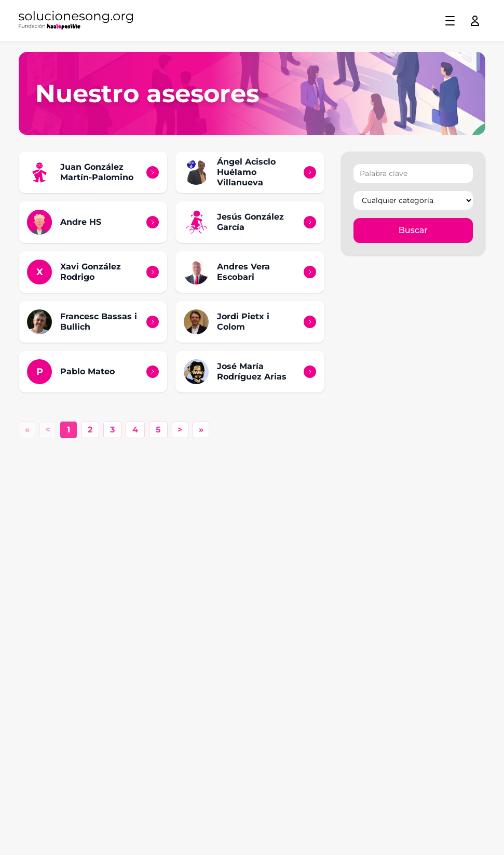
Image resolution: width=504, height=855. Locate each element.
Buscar (413, 230)
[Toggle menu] (450, 21)
